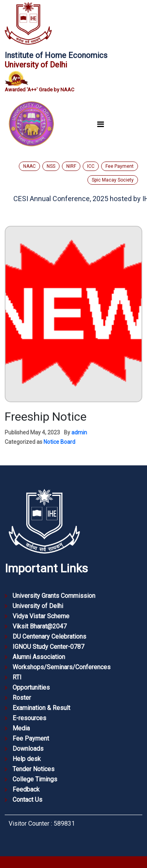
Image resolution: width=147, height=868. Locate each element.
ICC (91, 166)
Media (21, 728)
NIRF (71, 166)
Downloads (28, 749)
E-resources (29, 718)
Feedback (26, 789)
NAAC (29, 166)
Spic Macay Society (113, 180)
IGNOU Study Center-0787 (48, 647)
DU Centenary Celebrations (49, 636)
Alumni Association (39, 657)
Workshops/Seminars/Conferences (62, 667)
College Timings (35, 779)
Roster (22, 698)
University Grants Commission (54, 596)
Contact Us (27, 800)
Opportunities (31, 687)
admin (79, 432)
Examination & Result (41, 708)
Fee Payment (120, 166)
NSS (51, 166)
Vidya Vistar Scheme (41, 616)
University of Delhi (38, 606)
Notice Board (59, 442)
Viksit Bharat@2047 (40, 626)
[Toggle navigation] (100, 124)
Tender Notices (34, 769)
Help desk (27, 759)
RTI (17, 677)
